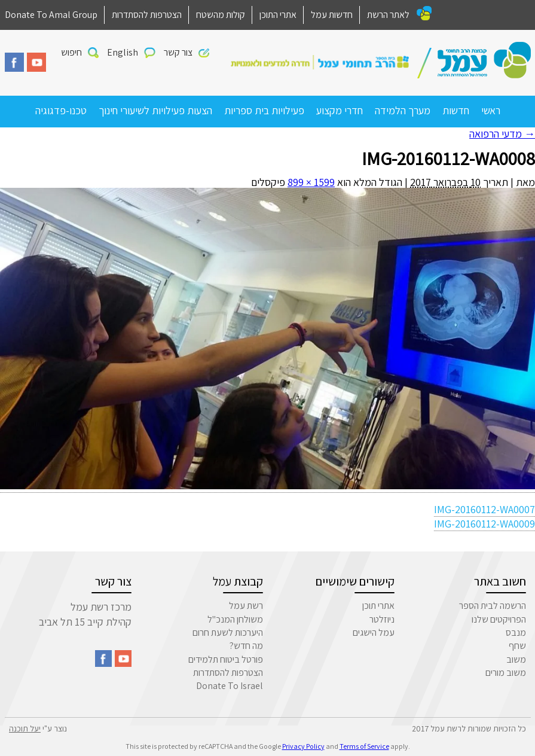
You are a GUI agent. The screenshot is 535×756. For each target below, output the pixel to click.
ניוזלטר (382, 619)
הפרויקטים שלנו (499, 619)
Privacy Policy (303, 746)
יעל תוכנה (25, 728)
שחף (517, 646)
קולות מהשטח (221, 15)
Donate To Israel (230, 686)
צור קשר (178, 52)
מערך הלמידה (403, 110)
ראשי (491, 110)
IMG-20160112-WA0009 (484, 524)
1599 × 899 (311, 182)
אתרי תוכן (378, 606)
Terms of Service (364, 746)
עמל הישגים (374, 632)
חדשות (456, 110)
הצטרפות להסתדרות (147, 15)
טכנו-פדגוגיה (61, 110)
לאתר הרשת (388, 15)
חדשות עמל (332, 15)
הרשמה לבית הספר (493, 606)
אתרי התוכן (278, 15)
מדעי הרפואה (502, 134)
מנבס (516, 632)
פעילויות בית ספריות (264, 110)
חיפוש (71, 52)
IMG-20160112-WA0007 (484, 509)
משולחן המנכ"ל (235, 619)
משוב (516, 659)
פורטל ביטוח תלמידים (226, 659)
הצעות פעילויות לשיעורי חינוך (155, 110)
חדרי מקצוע (340, 110)
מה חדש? (246, 646)
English (123, 52)
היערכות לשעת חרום (228, 632)
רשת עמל (246, 606)
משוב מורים (506, 673)
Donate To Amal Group (51, 15)
